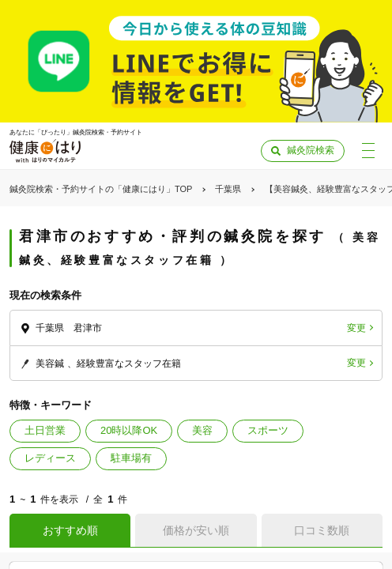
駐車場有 (131, 458)
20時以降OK (129, 430)
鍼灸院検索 (311, 150)
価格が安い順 (196, 530)
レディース (50, 458)
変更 (356, 328)
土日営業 (45, 430)
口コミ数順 (322, 530)
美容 (202, 430)
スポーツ (268, 430)
